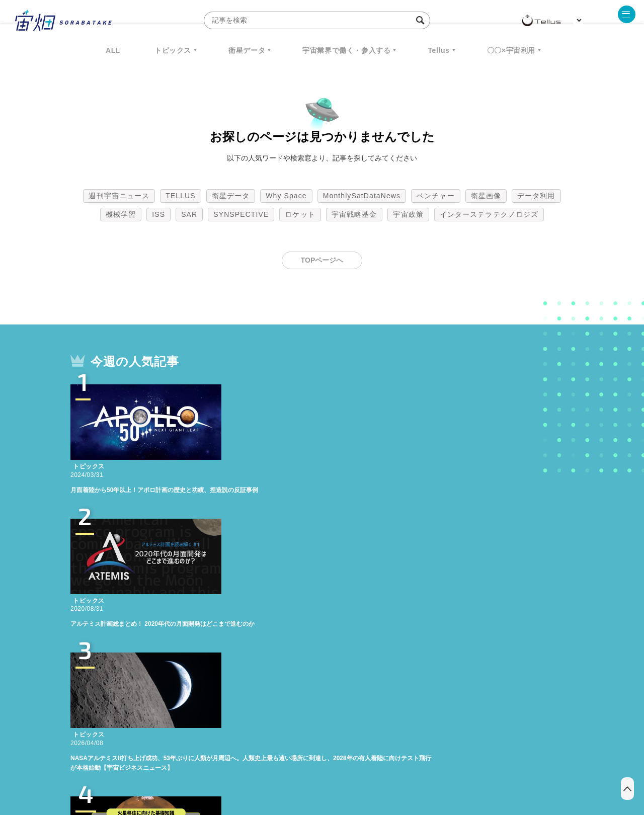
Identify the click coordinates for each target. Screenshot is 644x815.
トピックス (173, 50)
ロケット (300, 214)
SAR (189, 214)
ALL (113, 50)
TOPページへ (322, 260)
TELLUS (181, 196)
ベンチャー (436, 196)
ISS (158, 214)
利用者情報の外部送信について (375, 762)
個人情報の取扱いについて (292, 762)
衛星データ (247, 50)
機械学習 (121, 214)
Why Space (286, 196)
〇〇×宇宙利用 (511, 50)
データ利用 (536, 196)
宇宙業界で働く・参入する (346, 50)
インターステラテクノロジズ (489, 214)
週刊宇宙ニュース (119, 196)
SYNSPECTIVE (241, 214)
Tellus (438, 50)
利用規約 (238, 762)
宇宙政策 (408, 214)
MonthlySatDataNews (362, 196)
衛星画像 (486, 196)
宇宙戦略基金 (354, 214)
